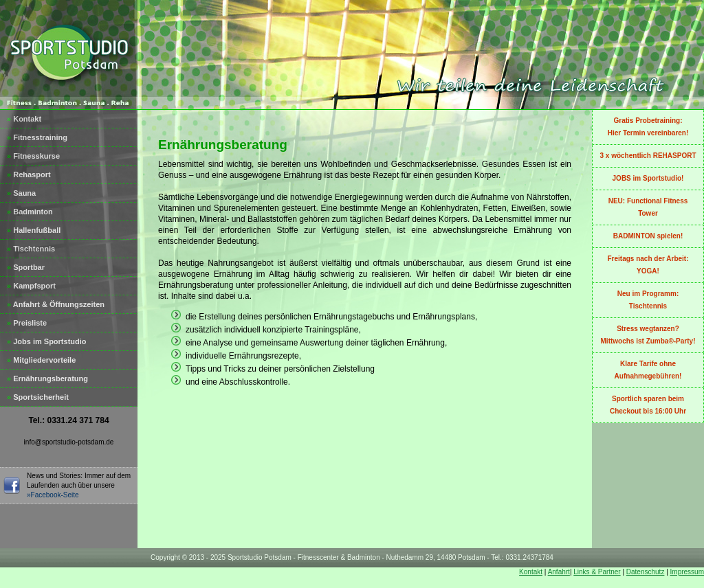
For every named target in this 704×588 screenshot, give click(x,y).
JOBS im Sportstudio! (648, 178)
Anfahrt (559, 572)
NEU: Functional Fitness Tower (648, 207)
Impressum (687, 572)
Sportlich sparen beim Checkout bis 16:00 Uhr (648, 405)
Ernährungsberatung (47, 378)
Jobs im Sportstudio (47, 341)
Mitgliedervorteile (41, 360)
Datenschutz (646, 572)
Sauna (21, 193)
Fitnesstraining (37, 137)
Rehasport (29, 174)
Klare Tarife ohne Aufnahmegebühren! (648, 370)
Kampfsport (31, 286)
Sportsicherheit (38, 397)
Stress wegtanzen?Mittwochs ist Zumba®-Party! (648, 335)
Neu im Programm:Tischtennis (648, 300)
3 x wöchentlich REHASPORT (648, 156)
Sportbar (26, 267)
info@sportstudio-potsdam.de (69, 442)
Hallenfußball (34, 230)
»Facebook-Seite (53, 495)
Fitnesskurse (33, 156)
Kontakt (24, 119)
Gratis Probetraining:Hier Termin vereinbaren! (648, 127)
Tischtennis (31, 249)
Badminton (30, 212)
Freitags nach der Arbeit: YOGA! (648, 265)
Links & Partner (597, 572)
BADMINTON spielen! (648, 236)
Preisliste (27, 323)
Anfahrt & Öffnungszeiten (56, 304)
